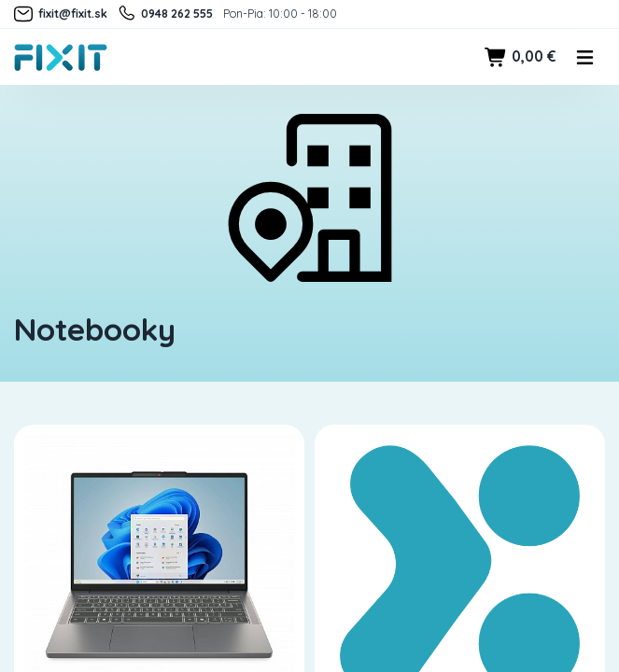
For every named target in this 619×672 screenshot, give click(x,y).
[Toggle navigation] (585, 57)
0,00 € (520, 57)
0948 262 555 (165, 14)
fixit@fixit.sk (61, 14)
